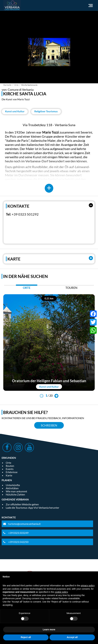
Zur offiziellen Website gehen (22, 504)
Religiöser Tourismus (46, 111)
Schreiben (49, 425)
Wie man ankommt (16, 491)
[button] (56, 396)
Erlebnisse (12, 472)
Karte (9, 475)
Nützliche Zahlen (15, 494)
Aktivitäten (12, 488)
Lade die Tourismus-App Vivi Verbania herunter (32, 508)
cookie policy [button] (61, 592)
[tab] (27, 289)
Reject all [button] (26, 637)
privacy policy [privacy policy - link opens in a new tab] (88, 586)
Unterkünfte (13, 485)
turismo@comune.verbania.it (24, 524)
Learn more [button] (49, 630)
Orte (16, 85)
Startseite (7, 85)
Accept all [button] (72, 637)
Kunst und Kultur (15, 111)
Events (10, 469)
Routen (10, 466)
